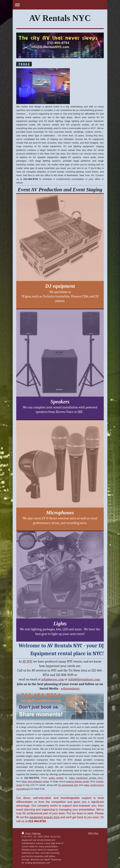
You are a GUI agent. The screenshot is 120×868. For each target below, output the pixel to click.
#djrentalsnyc (70, 688)
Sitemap (36, 833)
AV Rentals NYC (60, 18)
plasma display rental (77, 781)
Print (26, 833)
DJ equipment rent (68, 785)
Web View (93, 833)
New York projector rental (35, 781)
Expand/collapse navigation (60, 5)
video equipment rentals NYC (86, 778)
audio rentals (56, 778)
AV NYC (28, 661)
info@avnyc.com (53, 679)
